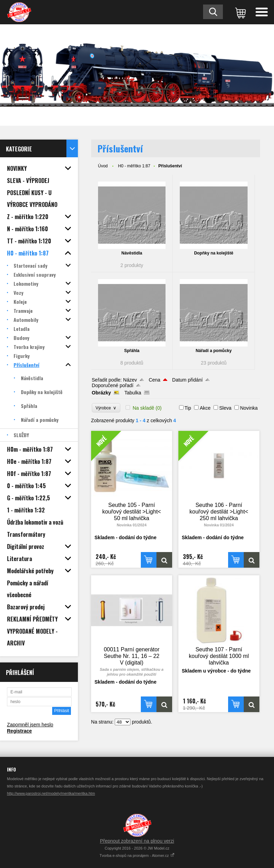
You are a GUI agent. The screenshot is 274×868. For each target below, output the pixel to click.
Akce (205, 408)
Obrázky (101, 393)
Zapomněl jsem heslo (30, 725)
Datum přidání (187, 380)
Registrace (19, 731)
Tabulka (133, 393)
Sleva (225, 408)
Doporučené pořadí (113, 385)
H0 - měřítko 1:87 (134, 166)
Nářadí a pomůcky (214, 351)
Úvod (103, 166)
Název (130, 380)
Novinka (249, 408)
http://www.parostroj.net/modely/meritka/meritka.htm (51, 793)
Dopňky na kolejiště (214, 253)
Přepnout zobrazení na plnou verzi (137, 841)
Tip (188, 408)
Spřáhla (132, 351)
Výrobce (106, 408)
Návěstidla (132, 253)
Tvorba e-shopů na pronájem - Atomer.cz (137, 856)
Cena (155, 380)
